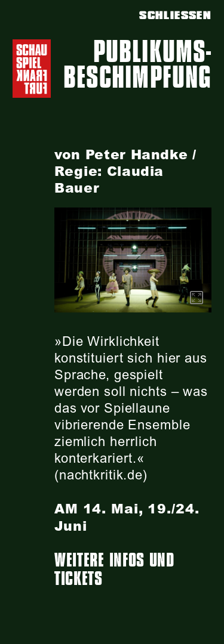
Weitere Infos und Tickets (114, 569)
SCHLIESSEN (175, 16)
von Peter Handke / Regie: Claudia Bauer (125, 171)
